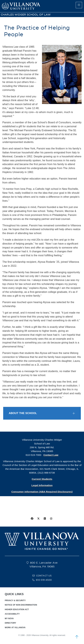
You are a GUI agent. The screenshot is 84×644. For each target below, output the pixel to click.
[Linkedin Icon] (45, 519)
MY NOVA (9, 619)
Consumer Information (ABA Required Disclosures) (42, 492)
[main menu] (79, 5)
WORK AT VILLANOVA (15, 628)
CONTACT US (44, 576)
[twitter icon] (38, 519)
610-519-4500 (44, 580)
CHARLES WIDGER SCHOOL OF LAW (26, 15)
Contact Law (51, 455)
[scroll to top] (77, 637)
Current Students (42, 479)
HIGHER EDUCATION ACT (17, 609)
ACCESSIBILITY (12, 614)
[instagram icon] (51, 519)
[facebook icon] (32, 519)
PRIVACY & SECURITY (15, 600)
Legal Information (42, 485)
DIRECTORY (10, 623)
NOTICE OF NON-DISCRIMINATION (21, 605)
